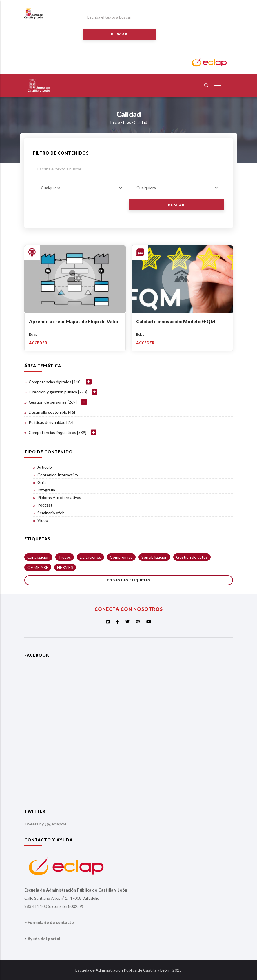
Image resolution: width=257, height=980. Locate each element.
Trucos (65, 557)
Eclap (33, 334)
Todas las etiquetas (128, 580)
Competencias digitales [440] (55, 382)
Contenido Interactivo (58, 475)
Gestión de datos (192, 557)
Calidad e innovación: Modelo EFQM (176, 321)
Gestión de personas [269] (53, 402)
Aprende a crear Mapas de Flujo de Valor (74, 321)
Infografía (46, 490)
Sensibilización (154, 557)
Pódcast (45, 505)
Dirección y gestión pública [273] (58, 392)
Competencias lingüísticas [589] (58, 432)
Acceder (38, 343)
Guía (42, 482)
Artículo (45, 467)
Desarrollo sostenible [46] (52, 412)
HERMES (65, 567)
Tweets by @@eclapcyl (45, 824)
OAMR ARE (38, 567)
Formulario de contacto (51, 922)
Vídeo (43, 520)
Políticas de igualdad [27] (51, 422)
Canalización (38, 557)
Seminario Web (51, 513)
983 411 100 (36, 906)
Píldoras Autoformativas (59, 497)
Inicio (115, 122)
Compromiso (121, 557)
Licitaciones (90, 557)
